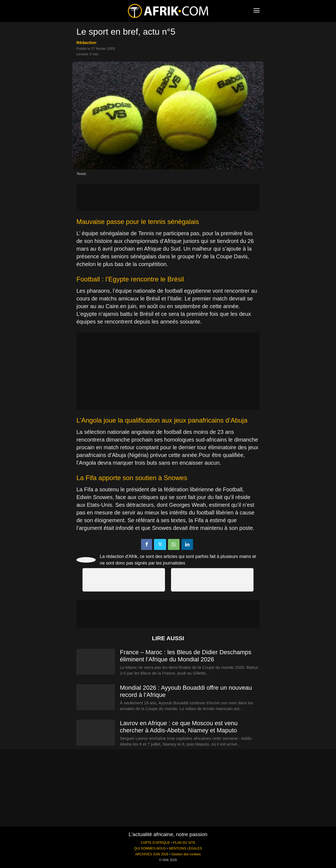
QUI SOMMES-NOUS (150, 848)
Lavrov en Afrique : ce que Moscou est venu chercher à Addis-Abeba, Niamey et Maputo (179, 727)
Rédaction (86, 43)
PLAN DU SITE (184, 843)
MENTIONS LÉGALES (185, 848)
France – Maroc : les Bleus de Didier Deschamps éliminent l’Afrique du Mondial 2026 (186, 656)
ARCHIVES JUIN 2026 (152, 854)
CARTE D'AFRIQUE (155, 843)
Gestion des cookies (186, 854)
